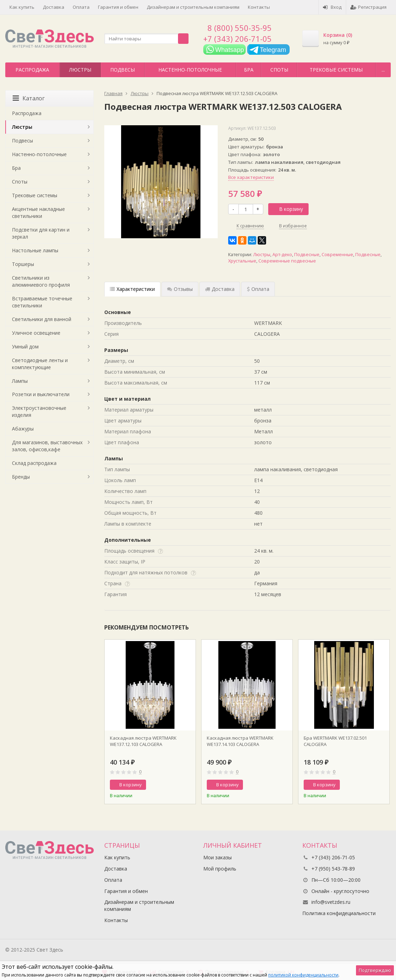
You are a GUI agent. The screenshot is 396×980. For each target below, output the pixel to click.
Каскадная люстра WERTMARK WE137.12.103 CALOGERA (143, 741)
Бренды (21, 477)
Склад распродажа (34, 463)
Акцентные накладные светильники (38, 212)
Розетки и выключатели (41, 394)
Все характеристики (251, 177)
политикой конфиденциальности (303, 975)
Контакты (259, 7)
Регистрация (368, 7)
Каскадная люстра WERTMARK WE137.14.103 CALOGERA (240, 741)
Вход (332, 7)
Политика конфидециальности (339, 913)
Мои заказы (217, 857)
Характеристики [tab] (132, 289)
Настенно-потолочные (190, 70)
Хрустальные (242, 261)
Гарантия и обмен (118, 7)
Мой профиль (220, 869)
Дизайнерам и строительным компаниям (193, 7)
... (383, 70)
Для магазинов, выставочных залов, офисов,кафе (47, 446)
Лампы (20, 381)
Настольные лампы (35, 250)
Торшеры (23, 264)
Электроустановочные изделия (39, 411)
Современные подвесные (287, 261)
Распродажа (32, 70)
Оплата (81, 7)
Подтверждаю (375, 970)
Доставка (54, 7)
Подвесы (123, 70)
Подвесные (307, 255)
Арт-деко (282, 255)
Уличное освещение (36, 333)
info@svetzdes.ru (331, 902)
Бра (249, 70)
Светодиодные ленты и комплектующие (40, 364)
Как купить (22, 7)
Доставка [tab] (220, 289)
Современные (337, 255)
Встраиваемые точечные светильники (42, 302)
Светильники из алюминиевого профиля (41, 281)
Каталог (29, 98)
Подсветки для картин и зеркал (41, 233)
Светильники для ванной (42, 319)
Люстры (80, 70)
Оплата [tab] (258, 289)
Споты (279, 70)
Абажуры (23, 429)
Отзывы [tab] (180, 289)
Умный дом (25, 346)
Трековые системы (336, 70)
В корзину (287, 209)
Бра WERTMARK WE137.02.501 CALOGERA (335, 741)
